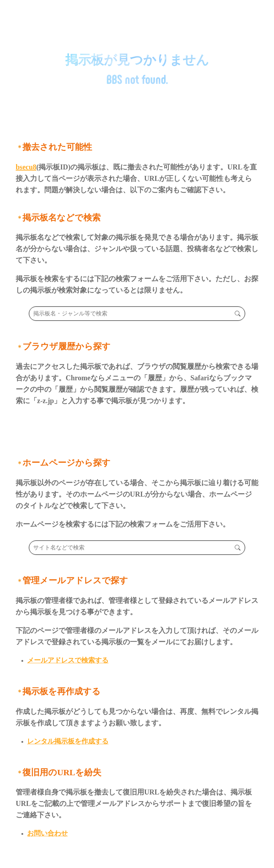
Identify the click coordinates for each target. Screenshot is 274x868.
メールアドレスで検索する (68, 660)
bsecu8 (26, 167)
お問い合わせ (47, 833)
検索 (237, 314)
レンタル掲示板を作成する (68, 741)
